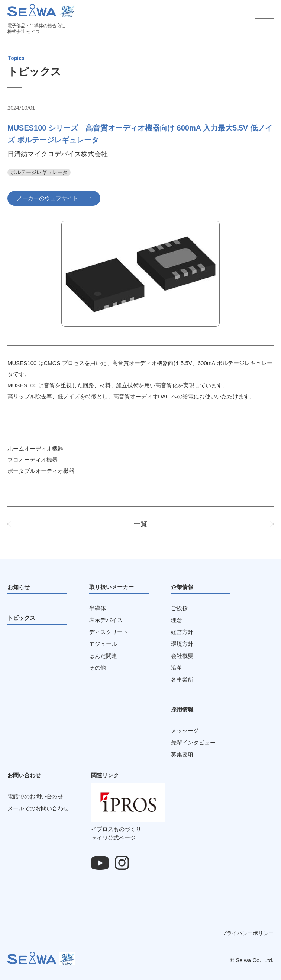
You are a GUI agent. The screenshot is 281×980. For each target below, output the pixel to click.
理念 (177, 620)
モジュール (103, 644)
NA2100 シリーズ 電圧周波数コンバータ (262, 524)
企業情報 (182, 587)
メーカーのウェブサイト (47, 198)
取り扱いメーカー (112, 587)
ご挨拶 (179, 608)
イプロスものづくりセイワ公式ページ (128, 829)
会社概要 (182, 656)
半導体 (98, 608)
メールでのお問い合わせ (38, 808)
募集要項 (182, 754)
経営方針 (182, 632)
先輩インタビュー (193, 742)
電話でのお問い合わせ (35, 796)
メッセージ (185, 731)
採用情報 (182, 709)
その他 (98, 668)
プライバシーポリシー (248, 933)
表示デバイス (106, 620)
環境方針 (182, 644)
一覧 (140, 524)
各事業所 (182, 680)
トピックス (21, 618)
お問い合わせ (24, 775)
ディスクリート (109, 632)
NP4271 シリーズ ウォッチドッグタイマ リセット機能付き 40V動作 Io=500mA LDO (19, 524)
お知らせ (19, 587)
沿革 (177, 668)
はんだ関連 (103, 656)
